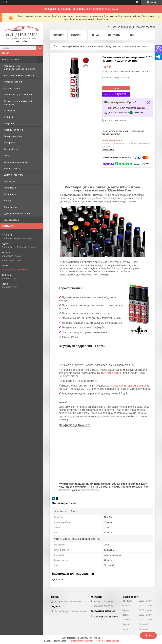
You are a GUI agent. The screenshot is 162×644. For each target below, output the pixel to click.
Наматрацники (12, 168)
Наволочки (10, 194)
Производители (10, 220)
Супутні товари (12, 88)
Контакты (114, 35)
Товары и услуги (10, 59)
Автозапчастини (13, 82)
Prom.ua (96, 638)
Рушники (9, 117)
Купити (116, 88)
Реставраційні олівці (73, 47)
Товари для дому (13, 136)
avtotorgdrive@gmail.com (15, 269)
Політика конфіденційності (107, 641)
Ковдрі (8, 201)
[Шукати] (40, 48)
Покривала (10, 188)
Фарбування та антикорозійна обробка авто (20, 67)
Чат (148, 635)
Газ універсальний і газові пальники (18, 102)
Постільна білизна (14, 130)
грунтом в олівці (111, 373)
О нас (96, 35)
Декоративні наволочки (17, 213)
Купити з (116, 94)
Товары (76, 35)
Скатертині (10, 110)
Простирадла (11, 207)
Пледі (7, 155)
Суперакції (10, 143)
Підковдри (10, 181)
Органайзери (11, 149)
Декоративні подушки (16, 162)
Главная (59, 35)
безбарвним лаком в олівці (129, 386)
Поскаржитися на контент (81, 641)
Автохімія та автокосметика (19, 75)
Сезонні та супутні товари (18, 95)
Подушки (9, 123)
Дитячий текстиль (14, 175)
